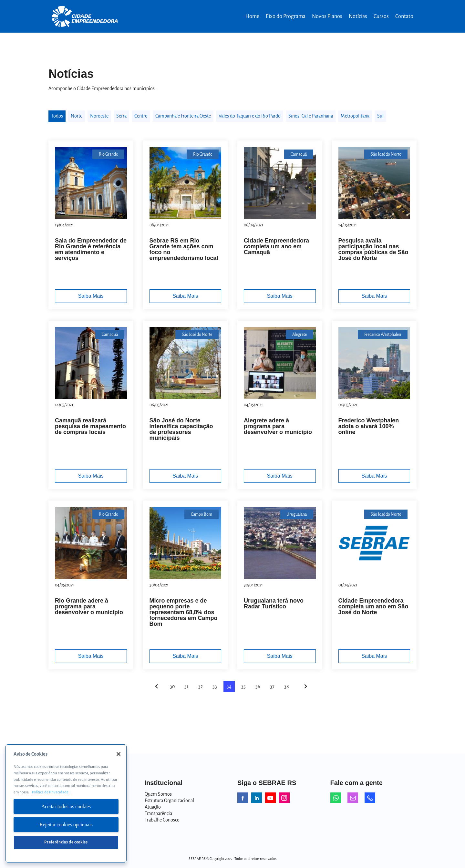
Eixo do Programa (286, 16)
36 (258, 687)
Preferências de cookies (66, 842)
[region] (66, 803)
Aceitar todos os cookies (66, 806)
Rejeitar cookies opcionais (66, 825)
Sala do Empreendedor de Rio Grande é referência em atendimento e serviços (91, 249)
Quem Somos (158, 794)
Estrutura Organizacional (169, 801)
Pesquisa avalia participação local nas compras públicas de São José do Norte (373, 249)
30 (172, 687)
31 (186, 687)
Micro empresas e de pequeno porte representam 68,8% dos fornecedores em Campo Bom (184, 612)
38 (287, 687)
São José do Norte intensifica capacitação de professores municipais (181, 429)
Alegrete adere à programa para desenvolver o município (278, 426)
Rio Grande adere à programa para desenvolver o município (89, 606)
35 (243, 687)
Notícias (358, 16)
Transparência (158, 813)
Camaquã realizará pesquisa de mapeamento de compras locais (90, 426)
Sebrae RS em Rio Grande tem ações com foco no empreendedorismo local (184, 249)
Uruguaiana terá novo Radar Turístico (274, 604)
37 (272, 687)
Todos (57, 116)
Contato (404, 16)
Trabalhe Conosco (162, 820)
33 (215, 687)
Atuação (153, 807)
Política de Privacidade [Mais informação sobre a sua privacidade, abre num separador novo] (50, 792)
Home (252, 16)
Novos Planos (327, 16)
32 (201, 687)
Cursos (381, 16)
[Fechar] (119, 754)
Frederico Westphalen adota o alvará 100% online (369, 426)
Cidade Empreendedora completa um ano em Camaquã (276, 246)
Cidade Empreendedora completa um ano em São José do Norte (373, 606)
